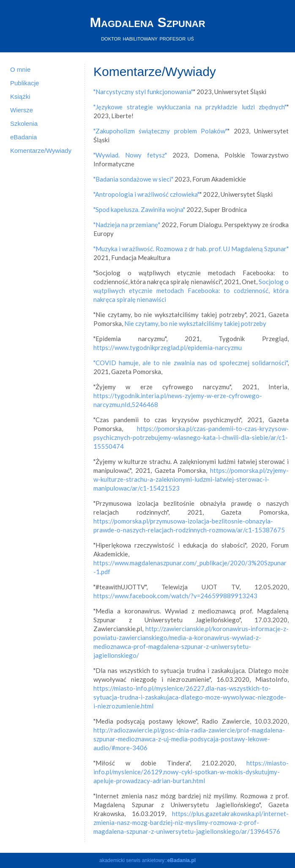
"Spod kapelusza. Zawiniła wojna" (139, 209)
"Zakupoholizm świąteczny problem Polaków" (160, 131)
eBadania (23, 137)
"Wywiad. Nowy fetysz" (130, 155)
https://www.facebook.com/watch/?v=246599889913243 (175, 596)
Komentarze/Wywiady (41, 151)
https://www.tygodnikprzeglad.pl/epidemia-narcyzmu (168, 347)
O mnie (20, 69)
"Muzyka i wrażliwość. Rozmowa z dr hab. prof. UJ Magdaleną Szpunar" (191, 249)
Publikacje (25, 83)
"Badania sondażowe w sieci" (133, 179)
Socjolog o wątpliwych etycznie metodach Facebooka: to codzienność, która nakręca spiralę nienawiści (191, 290)
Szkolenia (24, 123)
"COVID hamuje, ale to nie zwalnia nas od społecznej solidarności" (190, 363)
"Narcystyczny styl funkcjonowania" (143, 92)
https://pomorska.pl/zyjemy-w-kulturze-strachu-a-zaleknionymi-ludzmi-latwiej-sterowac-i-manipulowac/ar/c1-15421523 (191, 479)
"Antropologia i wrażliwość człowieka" (146, 194)
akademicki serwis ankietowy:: (147, 860)
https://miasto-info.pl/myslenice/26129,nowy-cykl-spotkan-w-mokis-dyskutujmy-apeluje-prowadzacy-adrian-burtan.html (191, 772)
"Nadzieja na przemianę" (127, 225)
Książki (20, 96)
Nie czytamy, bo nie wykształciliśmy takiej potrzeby (195, 323)
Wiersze (22, 110)
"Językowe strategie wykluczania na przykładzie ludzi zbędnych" (190, 107)
